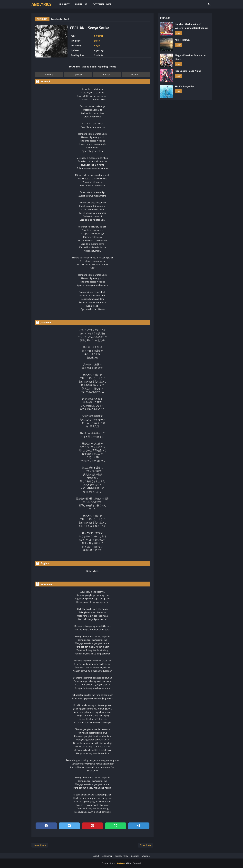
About (96, 856)
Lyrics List (64, 4)
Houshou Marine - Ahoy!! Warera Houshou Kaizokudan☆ (191, 26)
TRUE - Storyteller (184, 86)
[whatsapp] (116, 826)
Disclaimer (107, 856)
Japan (97, 41)
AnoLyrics (42, 4)
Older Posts (146, 845)
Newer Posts (40, 845)
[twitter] (69, 826)
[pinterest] (92, 826)
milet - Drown (182, 40)
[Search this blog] (210, 4)
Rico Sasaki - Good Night (188, 71)
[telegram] (139, 826)
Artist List (81, 4)
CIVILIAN (99, 36)
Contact (135, 856)
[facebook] (46, 826)
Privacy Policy (122, 856)
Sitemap (146, 856)
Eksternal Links (102, 4)
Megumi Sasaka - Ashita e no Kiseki (190, 57)
